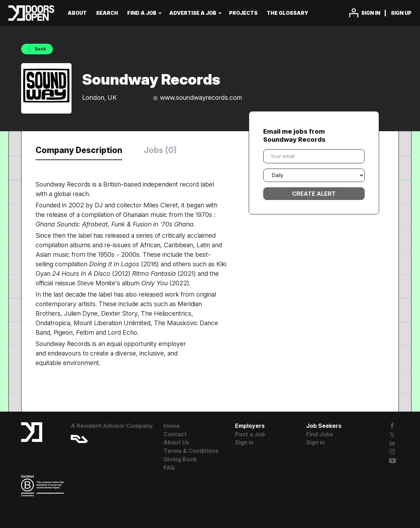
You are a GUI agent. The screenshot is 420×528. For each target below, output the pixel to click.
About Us (176, 442)
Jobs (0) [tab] (160, 150)
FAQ (169, 468)
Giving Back (180, 459)
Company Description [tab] (79, 150)
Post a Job (250, 434)
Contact (175, 434)
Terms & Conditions (191, 451)
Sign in (371, 13)
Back (40, 49)
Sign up (401, 13)
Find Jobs (320, 434)
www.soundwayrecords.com (201, 98)
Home (172, 426)
